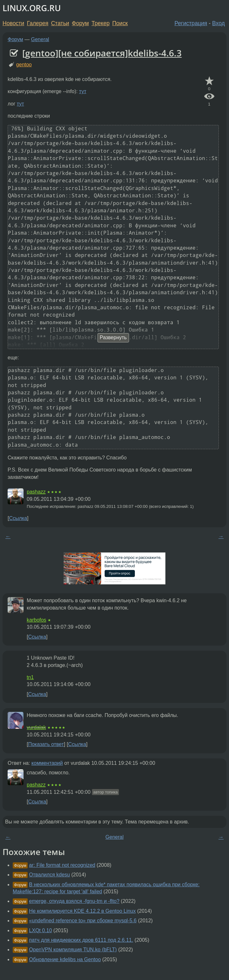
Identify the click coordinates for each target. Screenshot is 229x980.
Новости (13, 23)
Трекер (101, 23)
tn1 (30, 677)
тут (83, 91)
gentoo (24, 65)
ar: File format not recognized (62, 865)
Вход (219, 23)
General (40, 39)
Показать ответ (46, 744)
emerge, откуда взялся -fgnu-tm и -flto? (74, 901)
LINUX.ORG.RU (32, 8)
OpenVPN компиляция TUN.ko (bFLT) (73, 950)
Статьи (60, 23)
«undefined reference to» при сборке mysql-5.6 (83, 921)
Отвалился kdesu (49, 875)
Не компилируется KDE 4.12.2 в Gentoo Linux (82, 911)
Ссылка (18, 518)
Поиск (120, 23)
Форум (80, 23)
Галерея (38, 23)
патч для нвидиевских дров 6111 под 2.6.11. (81, 940)
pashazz (36, 492)
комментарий (47, 763)
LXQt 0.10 (40, 930)
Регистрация (191, 23)
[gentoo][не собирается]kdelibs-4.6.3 (102, 53)
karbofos (36, 620)
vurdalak (36, 727)
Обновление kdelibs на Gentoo (65, 959)
